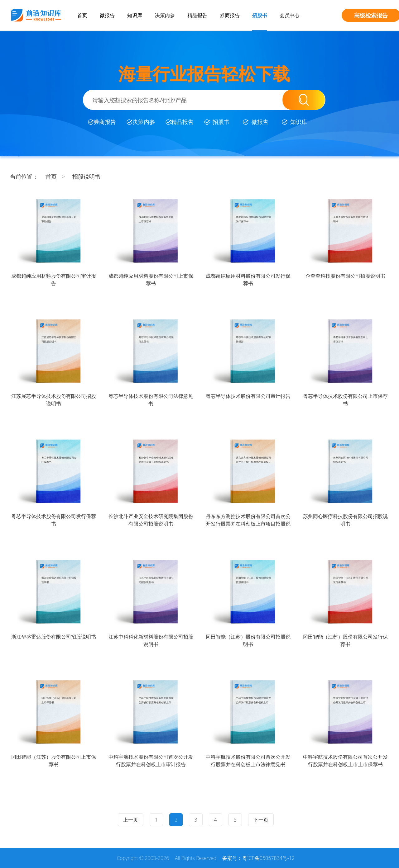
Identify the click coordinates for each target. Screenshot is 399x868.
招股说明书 (86, 177)
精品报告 (197, 15)
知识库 (135, 15)
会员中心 (290, 15)
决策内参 (165, 15)
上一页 (131, 820)
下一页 (261, 820)
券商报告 (230, 15)
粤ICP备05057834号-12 (268, 858)
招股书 (260, 15)
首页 (82, 15)
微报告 (107, 15)
